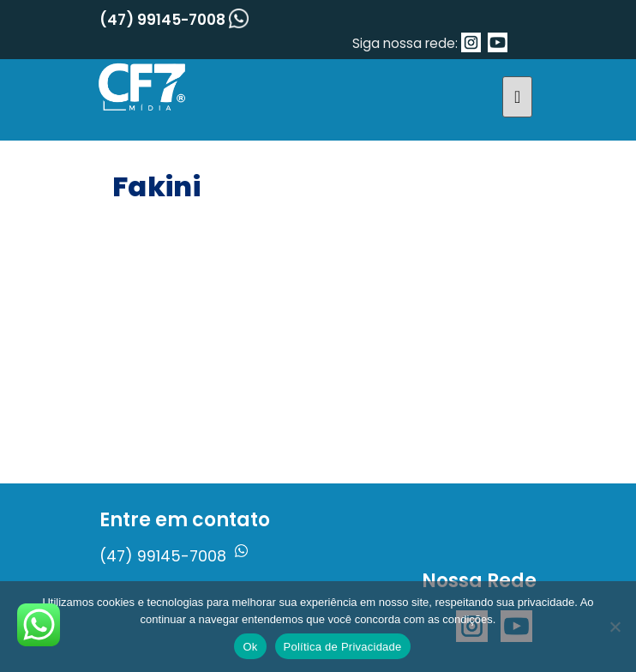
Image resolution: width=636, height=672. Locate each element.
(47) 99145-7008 (174, 20)
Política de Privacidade (343, 647)
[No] (615, 627)
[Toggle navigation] (517, 97)
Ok (250, 647)
